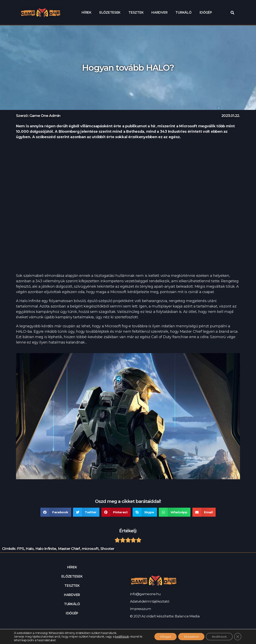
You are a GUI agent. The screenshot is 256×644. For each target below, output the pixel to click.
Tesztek (136, 13)
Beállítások (219, 637)
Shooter (107, 549)
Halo (30, 549)
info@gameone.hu (145, 594)
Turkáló (183, 13)
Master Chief (69, 549)
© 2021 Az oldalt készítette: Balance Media (165, 616)
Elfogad (164, 637)
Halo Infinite (46, 549)
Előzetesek (110, 13)
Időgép (206, 13)
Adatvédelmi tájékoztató (150, 601)
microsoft (90, 549)
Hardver (159, 13)
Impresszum (140, 609)
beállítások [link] (122, 637)
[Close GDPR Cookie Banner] (238, 637)
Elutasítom (190, 637)
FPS (20, 549)
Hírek (86, 13)
